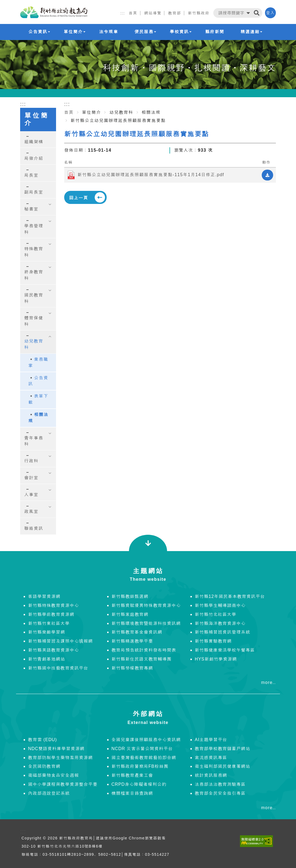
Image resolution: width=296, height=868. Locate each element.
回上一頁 (79, 198)
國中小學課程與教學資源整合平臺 (63, 784)
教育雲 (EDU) (42, 740)
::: (123, 13)
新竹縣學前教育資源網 (51, 614)
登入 (270, 13)
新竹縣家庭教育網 (130, 614)
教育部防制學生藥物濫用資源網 (60, 758)
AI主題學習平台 (211, 740)
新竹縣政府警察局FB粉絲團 (140, 766)
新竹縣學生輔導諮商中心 (220, 605)
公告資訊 (39, 32)
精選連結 (251, 32)
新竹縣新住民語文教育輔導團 (142, 659)
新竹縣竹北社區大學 (216, 614)
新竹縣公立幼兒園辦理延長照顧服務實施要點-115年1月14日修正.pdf (151, 175)
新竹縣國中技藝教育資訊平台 (58, 668)
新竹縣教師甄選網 (130, 596)
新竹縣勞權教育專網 (132, 668)
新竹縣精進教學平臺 (132, 641)
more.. (269, 682)
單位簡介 (75, 32)
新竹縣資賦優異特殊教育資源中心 (146, 605)
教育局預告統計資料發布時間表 (144, 650)
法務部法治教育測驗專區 (220, 784)
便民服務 (145, 32)
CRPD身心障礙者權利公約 (139, 784)
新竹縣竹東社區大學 (49, 623)
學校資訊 (181, 32)
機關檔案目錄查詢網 (132, 793)
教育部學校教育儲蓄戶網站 (223, 749)
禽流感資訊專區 (211, 758)
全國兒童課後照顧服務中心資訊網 (146, 740)
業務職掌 (38, 362)
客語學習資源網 (44, 596)
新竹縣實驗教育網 (213, 641)
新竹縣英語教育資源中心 (53, 650)
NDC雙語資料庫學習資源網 (56, 749)
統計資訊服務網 (211, 775)
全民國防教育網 (44, 766)
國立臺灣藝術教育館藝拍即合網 (144, 758)
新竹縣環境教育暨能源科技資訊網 (146, 623)
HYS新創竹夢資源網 (216, 659)
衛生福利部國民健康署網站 (223, 766)
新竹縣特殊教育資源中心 (53, 605)
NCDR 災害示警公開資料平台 (142, 749)
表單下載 (38, 399)
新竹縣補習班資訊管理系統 (223, 632)
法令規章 (109, 32)
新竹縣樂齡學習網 (47, 632)
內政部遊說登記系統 (49, 793)
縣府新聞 (215, 32)
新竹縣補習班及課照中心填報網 (60, 641)
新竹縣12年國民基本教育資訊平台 (230, 596)
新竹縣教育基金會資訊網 (137, 632)
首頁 (69, 112)
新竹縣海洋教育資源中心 (220, 623)
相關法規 (38, 418)
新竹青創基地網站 (47, 659)
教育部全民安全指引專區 (220, 793)
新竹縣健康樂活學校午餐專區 (225, 650)
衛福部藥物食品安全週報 (53, 775)
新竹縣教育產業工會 (132, 775)
